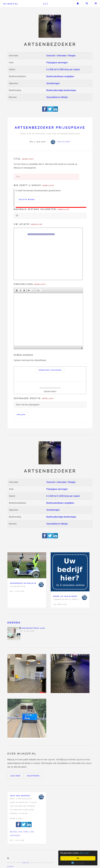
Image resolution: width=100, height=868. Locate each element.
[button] (17, 290)
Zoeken (87, 4)
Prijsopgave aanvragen (57, 63)
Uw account (78, 4)
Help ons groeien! (20, 796)
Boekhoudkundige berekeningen (61, 90)
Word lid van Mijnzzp (65, 596)
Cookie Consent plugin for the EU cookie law (78, 863)
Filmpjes (72, 56)
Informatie (62, 56)
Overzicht (51, 56)
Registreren (33, 776)
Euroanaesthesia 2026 (33, 628)
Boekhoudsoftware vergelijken (60, 76)
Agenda (14, 623)
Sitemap (10, 867)
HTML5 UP (26, 863)
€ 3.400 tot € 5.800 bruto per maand (63, 69)
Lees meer (15, 776)
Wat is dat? (86, 853)
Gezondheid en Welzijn (57, 97)
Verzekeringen (53, 83)
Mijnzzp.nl (11, 4)
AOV (46, 4)
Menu (96, 4)
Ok (78, 858)
